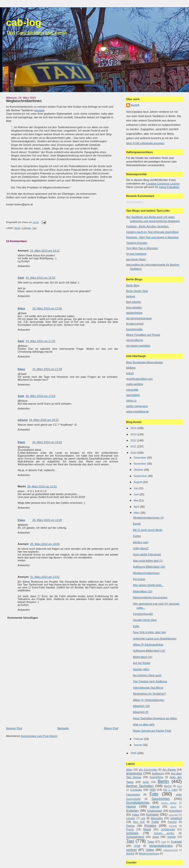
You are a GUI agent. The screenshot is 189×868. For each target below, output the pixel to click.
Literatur (131, 818)
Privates (150, 826)
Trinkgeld (176, 842)
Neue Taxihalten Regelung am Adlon (155, 718)
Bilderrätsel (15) (143, 591)
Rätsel (147, 829)
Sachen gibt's (141, 669)
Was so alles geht (144, 724)
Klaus (21, 308)
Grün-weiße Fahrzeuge (147, 554)
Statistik (172, 837)
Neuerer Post (14, 728)
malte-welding (135, 384)
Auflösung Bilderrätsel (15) (149, 567)
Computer (136, 790)
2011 (134, 446)
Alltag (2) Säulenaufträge (148, 645)
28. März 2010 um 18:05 (45, 544)
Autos (146, 782)
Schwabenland (135, 837)
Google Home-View (145, 620)
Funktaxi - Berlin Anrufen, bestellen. (148, 226)
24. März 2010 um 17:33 (47, 369)
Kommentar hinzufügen (23, 618)
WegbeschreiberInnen (24, 101)
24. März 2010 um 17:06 (47, 308)
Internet (155, 807)
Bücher (168, 786)
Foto (154, 794)
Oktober (139, 470)
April (137, 507)
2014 (134, 428)
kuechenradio (134, 329)
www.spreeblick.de (138, 411)
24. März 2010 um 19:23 (44, 420)
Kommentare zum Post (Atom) (39, 736)
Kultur (136, 815)
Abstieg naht (141, 542)
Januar (138, 745)
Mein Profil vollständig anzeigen (145, 143)
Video (150, 850)
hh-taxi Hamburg (136, 254)
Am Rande (169, 770)
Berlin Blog (133, 285)
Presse (130, 826)
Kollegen (26, 228)
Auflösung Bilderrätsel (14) (149, 651)
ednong (23, 420)
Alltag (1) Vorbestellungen (149, 700)
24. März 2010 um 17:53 (40, 396)
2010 (134, 453)
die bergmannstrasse (139, 318)
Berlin (17, 228)
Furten (137, 536)
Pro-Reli (173, 826)
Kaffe (136, 626)
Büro (179, 786)
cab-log (24, 22)
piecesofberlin (135, 340)
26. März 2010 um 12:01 (42, 486)
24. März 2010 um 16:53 (40, 278)
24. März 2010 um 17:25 (40, 341)
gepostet (39, 110)
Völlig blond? (141, 548)
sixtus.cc (131, 401)
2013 (134, 434)
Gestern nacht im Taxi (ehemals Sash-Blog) (153, 232)
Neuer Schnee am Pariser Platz (152, 731)
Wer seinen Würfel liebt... (148, 585)
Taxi (34, 228)
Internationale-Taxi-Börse (148, 688)
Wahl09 (130, 854)
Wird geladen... (135, 202)
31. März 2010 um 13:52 (45, 577)
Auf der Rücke (142, 663)
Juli (136, 488)
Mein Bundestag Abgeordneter (145, 362)
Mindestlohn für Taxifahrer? (149, 694)
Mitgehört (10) (141, 706)
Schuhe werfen (164, 833)
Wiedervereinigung (149, 854)
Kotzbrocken (155, 811)
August (138, 482)
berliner (131, 296)
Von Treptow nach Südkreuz (150, 681)
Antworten (24, 266)
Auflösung (158, 773)
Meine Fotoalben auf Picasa (143, 335)
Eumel (137, 524)
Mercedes (157, 818)
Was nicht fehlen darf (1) (148, 561)
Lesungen (174, 815)
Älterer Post (111, 728)
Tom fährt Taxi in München (142, 248)
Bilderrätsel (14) (143, 657)
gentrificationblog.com (139, 379)
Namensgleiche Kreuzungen (150, 597)
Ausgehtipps (157, 777)
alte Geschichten (148, 770)
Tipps (151, 842)
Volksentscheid (170, 850)
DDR (153, 790)
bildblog (131, 368)
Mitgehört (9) (141, 712)
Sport (156, 837)
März (137, 513)
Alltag (129, 770)
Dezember (140, 458)
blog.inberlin (134, 302)
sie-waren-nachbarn (138, 346)
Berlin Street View (137, 291)
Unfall (137, 846)
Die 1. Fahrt (170, 790)
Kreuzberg (175, 811)
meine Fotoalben (169, 187)
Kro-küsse (139, 579)
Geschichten (161, 799)
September (141, 476)
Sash (21, 278)
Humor (131, 806)
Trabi (163, 842)
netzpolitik (132, 390)
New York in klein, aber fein (149, 632)
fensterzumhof (135, 324)
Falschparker (133, 795)
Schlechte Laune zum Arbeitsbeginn (155, 638)
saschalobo (133, 395)
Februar (139, 739)
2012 (134, 440)
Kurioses (152, 814)
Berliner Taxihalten (140, 786)
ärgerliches (134, 773)
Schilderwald (168, 829)
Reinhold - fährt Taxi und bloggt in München (153, 237)
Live (143, 818)
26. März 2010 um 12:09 (47, 520)
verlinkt (131, 850)
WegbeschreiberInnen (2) (148, 518)
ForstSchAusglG (143, 614)
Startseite (63, 728)
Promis (130, 829)
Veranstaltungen (161, 846)
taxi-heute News (136, 259)
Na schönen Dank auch (147, 675)
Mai (136, 500)
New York (139, 822)
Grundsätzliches (138, 803)
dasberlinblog (134, 313)
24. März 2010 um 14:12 (45, 251)
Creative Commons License (163, 184)
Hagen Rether (169, 803)
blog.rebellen (134, 307)
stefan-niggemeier (137, 406)
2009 (134, 753)
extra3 (130, 373)
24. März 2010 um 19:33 (47, 442)
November (140, 464)
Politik (155, 822)
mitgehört (176, 818)
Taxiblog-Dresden (137, 243)
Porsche (172, 822)
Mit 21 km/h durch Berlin (148, 530)
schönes (132, 833)
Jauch (173, 807)
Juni (137, 494)
